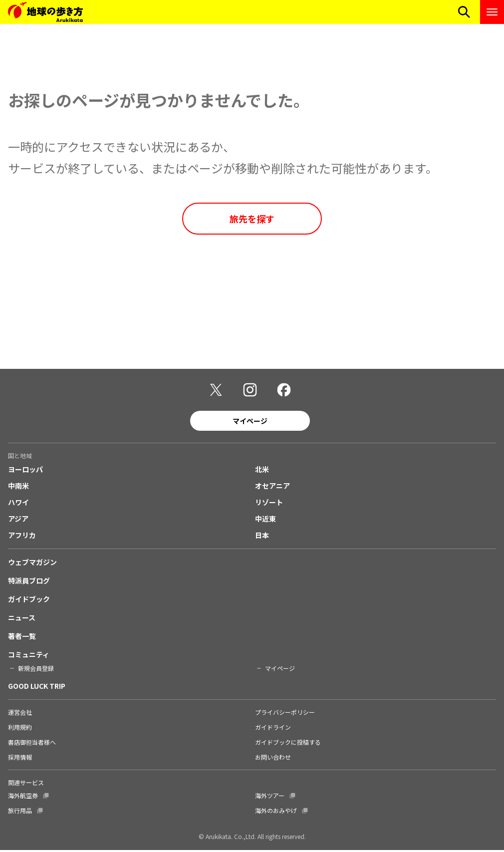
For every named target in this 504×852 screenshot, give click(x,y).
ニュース (22, 619)
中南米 (18, 487)
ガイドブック (29, 600)
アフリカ (22, 537)
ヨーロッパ (25, 471)
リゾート (269, 504)
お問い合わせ (273, 758)
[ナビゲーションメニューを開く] (492, 12)
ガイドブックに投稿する (288, 743)
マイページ (250, 422)
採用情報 (20, 758)
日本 (262, 537)
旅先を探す (252, 219)
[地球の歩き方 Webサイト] (45, 12)
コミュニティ (29, 656)
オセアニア (272, 487)
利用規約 (20, 728)
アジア (18, 520)
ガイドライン (273, 728)
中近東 (265, 520)
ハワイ (18, 504)
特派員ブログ (29, 582)
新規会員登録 (36, 670)
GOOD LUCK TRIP (37, 687)
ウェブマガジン (32, 564)
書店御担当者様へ (32, 743)
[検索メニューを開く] (464, 12)
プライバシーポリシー (285, 713)
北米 (262, 471)
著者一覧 (22, 637)
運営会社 (20, 713)
